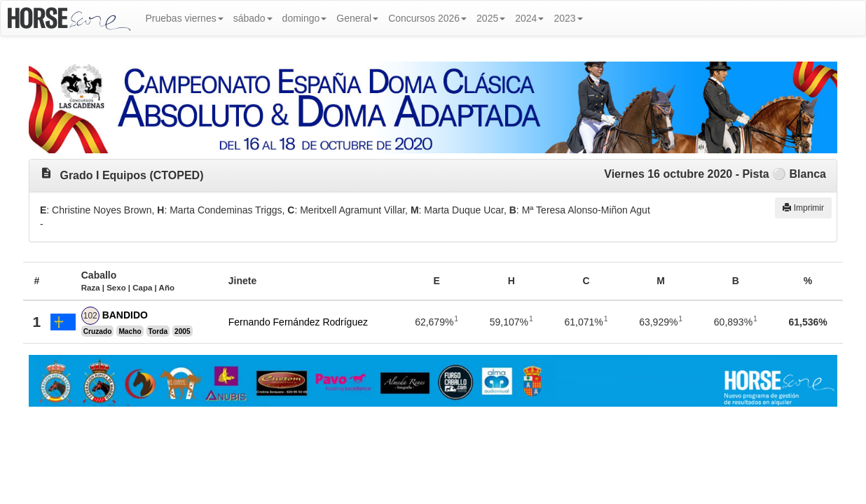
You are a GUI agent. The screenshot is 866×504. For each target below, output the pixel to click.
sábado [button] (253, 18)
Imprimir (803, 208)
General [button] (357, 18)
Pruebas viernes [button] (185, 18)
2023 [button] (568, 18)
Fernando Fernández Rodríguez (298, 322)
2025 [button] (491, 18)
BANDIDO (125, 315)
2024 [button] (529, 18)
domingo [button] (305, 18)
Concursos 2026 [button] (427, 18)
